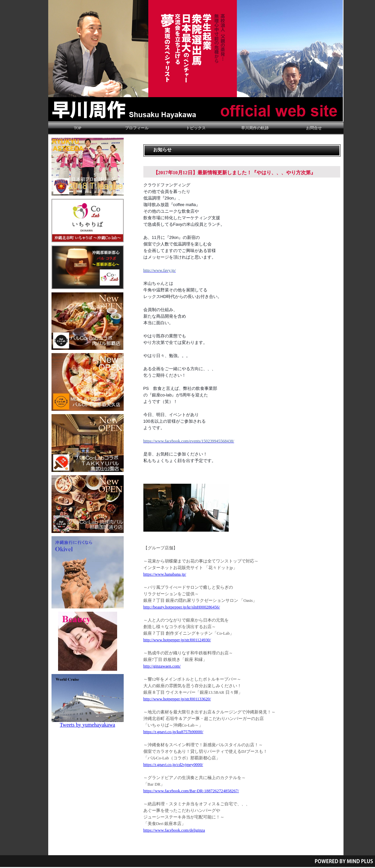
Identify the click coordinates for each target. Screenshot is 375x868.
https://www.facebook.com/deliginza (174, 830)
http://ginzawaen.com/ (162, 666)
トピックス (196, 128)
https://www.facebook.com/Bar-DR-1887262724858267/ (191, 791)
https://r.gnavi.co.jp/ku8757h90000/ (173, 732)
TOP (77, 128)
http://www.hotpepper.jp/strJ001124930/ (177, 640)
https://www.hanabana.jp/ (165, 574)
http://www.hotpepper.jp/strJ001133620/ (177, 699)
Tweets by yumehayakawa (87, 725)
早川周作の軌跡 (255, 128)
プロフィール (137, 128)
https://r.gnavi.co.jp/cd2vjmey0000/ (173, 765)
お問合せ (314, 128)
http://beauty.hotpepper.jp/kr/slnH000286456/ (182, 607)
